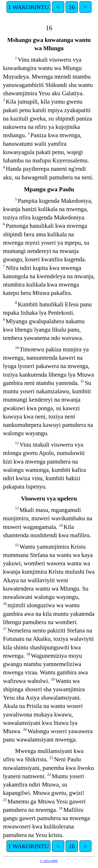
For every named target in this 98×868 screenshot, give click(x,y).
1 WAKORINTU (28, 7)
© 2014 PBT (49, 861)
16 (72, 7)
